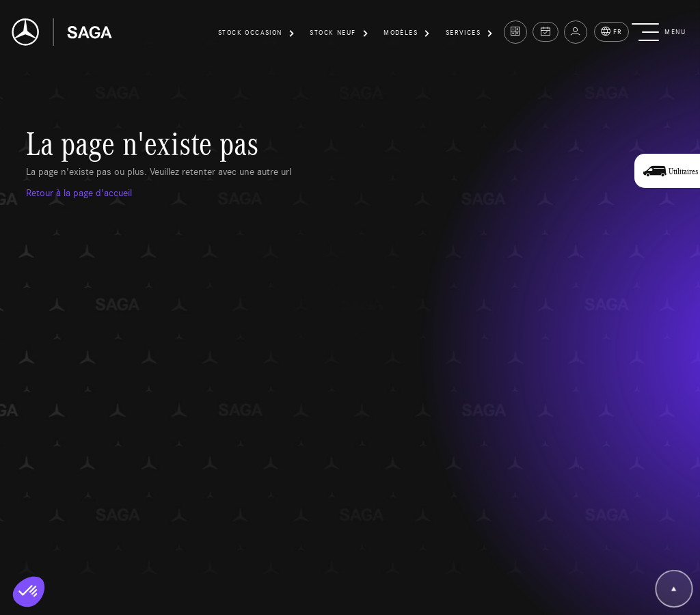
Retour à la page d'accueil (79, 192)
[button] (257, 35)
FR (611, 32)
